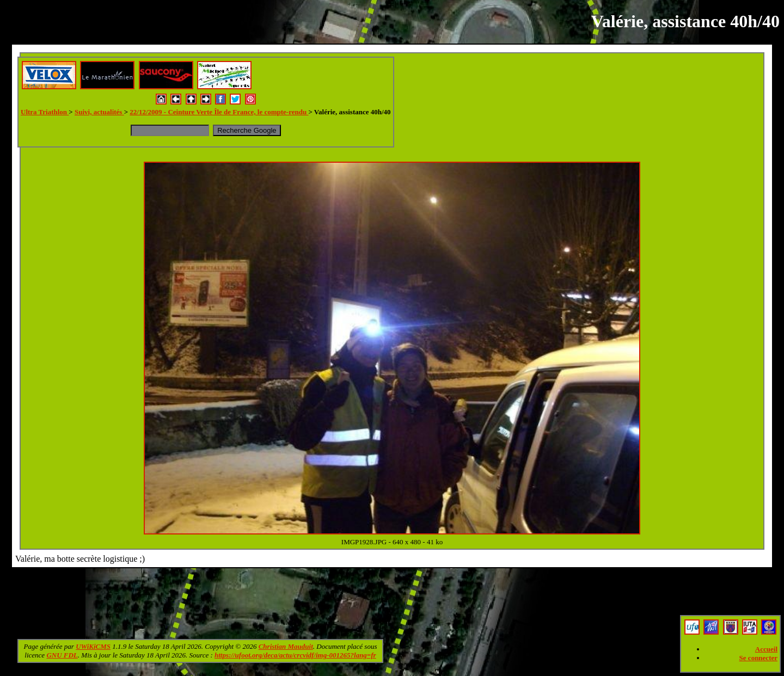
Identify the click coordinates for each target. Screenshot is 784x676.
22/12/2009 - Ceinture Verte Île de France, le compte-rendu (219, 112)
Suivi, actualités (99, 112)
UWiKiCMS (93, 646)
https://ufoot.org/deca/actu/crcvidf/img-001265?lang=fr (295, 655)
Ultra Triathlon (45, 112)
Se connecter (758, 658)
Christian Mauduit (286, 646)
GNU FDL (62, 655)
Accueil (766, 649)
